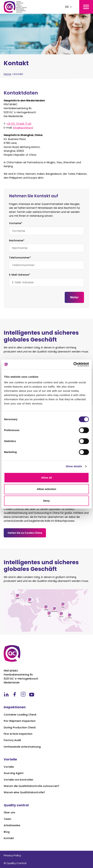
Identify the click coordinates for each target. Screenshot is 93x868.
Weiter (74, 297)
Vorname (16, 223)
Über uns (9, 813)
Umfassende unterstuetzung (22, 747)
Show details (74, 466)
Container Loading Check (20, 715)
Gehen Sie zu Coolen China (25, 533)
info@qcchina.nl (23, 128)
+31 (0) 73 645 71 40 (19, 124)
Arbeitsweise (12, 825)
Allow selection (46, 489)
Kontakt (9, 838)
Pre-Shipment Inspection (20, 721)
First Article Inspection (18, 734)
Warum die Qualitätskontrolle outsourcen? (31, 786)
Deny (47, 501)
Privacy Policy (12, 855)
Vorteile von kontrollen (18, 780)
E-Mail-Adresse (20, 275)
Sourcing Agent (14, 773)
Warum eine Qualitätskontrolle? (24, 792)
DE (67, 7)
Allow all (47, 478)
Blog (7, 832)
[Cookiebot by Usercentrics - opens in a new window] (73, 364)
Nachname (17, 240)
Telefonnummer (20, 258)
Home (7, 74)
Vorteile (9, 767)
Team (7, 819)
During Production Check (20, 728)
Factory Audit (12, 740)
